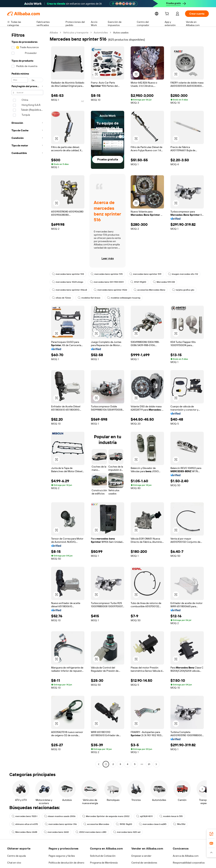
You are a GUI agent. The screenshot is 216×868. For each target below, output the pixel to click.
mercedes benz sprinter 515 (105, 274)
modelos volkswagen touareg (122, 298)
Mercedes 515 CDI (162, 282)
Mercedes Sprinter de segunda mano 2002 (103, 816)
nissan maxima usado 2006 (59, 816)
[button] (96, 74)
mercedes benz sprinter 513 (67, 274)
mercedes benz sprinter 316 (59, 824)
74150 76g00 (121, 824)
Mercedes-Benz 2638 (24, 832)
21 (149, 764)
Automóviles (101, 33)
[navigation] (27, 399)
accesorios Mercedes (94, 824)
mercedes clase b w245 (149, 824)
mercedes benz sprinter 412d (108, 290)
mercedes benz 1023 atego (67, 282)
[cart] (167, 14)
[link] (211, 834)
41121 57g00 (136, 282)
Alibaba (54, 33)
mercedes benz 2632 (55, 832)
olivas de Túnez (61, 298)
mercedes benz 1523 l (24, 816)
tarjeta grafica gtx (178, 290)
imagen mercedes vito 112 (179, 274)
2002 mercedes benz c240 (88, 832)
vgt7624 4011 (140, 816)
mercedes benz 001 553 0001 (105, 282)
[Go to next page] (156, 764)
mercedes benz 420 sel (123, 832)
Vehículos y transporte (76, 33)
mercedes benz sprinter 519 (142, 274)
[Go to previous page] (99, 764)
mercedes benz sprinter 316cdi (69, 290)
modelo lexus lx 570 (167, 816)
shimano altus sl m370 (24, 824)
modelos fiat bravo (88, 298)
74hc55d (175, 824)
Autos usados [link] (121, 33)
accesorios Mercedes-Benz (146, 290)
